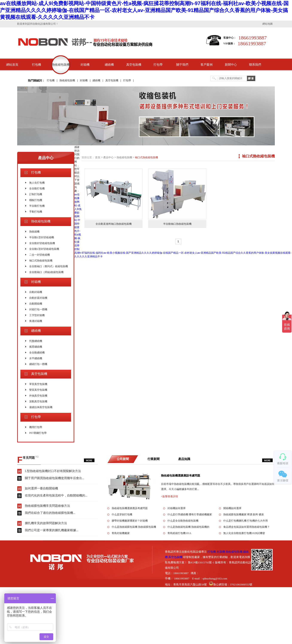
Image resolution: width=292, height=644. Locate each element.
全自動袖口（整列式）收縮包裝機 (49, 266)
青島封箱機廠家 (121, 533)
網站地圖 (268, 24)
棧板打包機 (36, 200)
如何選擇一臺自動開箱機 (41, 488)
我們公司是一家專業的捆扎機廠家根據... (52, 530)
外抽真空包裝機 (38, 396)
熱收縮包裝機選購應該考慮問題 (181, 476)
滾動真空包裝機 (38, 401)
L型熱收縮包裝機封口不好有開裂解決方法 (53, 471)
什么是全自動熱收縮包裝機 (183, 521)
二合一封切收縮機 (40, 255)
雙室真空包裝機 (38, 390)
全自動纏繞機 (37, 353)
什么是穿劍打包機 (122, 514)
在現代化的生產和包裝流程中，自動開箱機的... (56, 495)
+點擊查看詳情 (170, 496)
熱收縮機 (34, 232)
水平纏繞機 (36, 358)
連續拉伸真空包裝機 (41, 407)
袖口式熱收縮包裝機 (41, 261)
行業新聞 (154, 459)
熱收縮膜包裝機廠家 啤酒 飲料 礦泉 (244, 514)
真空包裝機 (134, 65)
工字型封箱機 (37, 315)
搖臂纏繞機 (36, 347)
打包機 (36, 65)
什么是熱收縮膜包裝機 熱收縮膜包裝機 (134, 527)
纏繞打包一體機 (38, 364)
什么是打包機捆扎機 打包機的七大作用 (246, 521)
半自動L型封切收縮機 (42, 237)
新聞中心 (231, 65)
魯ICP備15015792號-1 (201, 562)
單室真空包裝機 (38, 384)
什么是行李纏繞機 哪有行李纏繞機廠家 (190, 514)
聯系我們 (255, 65)
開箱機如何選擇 (232, 508)
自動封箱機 (36, 292)
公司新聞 (123, 459)
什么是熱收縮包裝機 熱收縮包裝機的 (188, 527)
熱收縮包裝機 (61, 65)
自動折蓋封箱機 (38, 298)
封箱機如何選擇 (176, 508)
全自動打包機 (37, 189)
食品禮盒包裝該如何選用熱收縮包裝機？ (246, 527)
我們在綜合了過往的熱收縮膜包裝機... (50, 513)
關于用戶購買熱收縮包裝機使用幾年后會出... (55, 478)
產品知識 (184, 459)
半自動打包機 (37, 206)
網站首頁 (12, 65)
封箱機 (85, 65)
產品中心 (46, 158)
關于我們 (182, 65)
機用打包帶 (36, 427)
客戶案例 (207, 65)
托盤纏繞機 (36, 341)
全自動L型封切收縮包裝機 (44, 249)
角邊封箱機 (36, 321)
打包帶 (158, 65)
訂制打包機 (36, 194)
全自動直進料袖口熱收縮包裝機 (114, 224)
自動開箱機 (36, 304)
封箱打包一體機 (38, 309)
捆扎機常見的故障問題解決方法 (46, 523)
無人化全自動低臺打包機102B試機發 (244, 533)
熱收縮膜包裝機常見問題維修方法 (47, 506)
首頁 (98, 157)
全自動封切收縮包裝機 (42, 243)
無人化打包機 (37, 183)
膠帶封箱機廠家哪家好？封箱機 (130, 521)
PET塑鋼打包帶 (38, 433)
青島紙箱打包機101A (179, 533)
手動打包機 (36, 212)
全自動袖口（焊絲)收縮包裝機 (46, 272)
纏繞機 (109, 65)
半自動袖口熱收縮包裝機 (177, 224)
